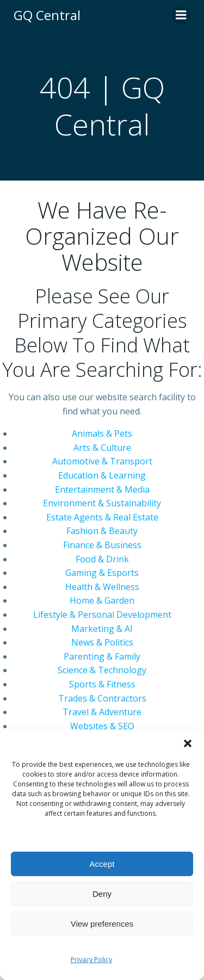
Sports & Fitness (102, 684)
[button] (188, 743)
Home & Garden (102, 600)
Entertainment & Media (102, 489)
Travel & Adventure (102, 712)
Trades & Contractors (102, 698)
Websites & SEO (102, 726)
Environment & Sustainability (102, 503)
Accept (102, 864)
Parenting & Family (102, 656)
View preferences (102, 924)
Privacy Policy (91, 960)
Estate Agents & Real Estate (102, 517)
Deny (102, 894)
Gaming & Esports (102, 573)
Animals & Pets (102, 433)
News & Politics (102, 642)
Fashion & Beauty (102, 531)
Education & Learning (102, 475)
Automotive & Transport (102, 461)
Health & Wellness (102, 587)
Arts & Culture (102, 448)
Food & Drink (102, 559)
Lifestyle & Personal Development (102, 615)
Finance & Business (102, 545)
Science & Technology (102, 670)
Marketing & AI (102, 629)
